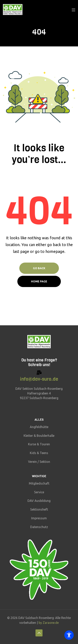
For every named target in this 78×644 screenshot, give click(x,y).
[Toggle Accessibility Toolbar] (69, 635)
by (41, 623)
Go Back (39, 268)
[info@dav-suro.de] (39, 373)
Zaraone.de (51, 623)
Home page (39, 281)
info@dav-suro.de (39, 379)
